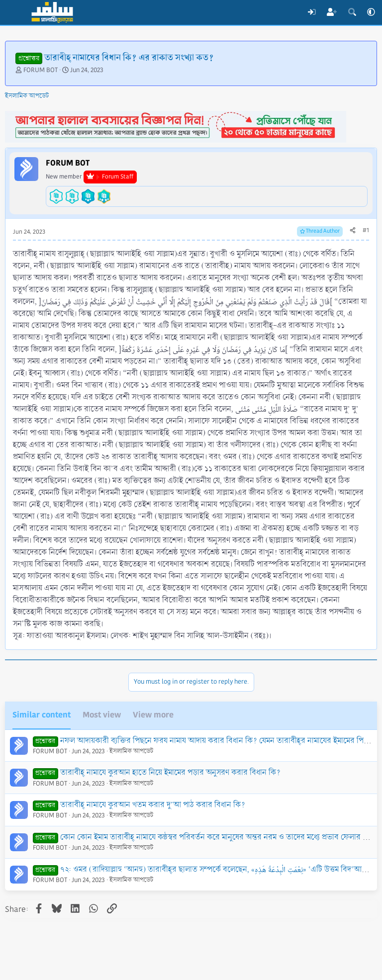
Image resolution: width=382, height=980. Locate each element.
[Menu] (14, 12)
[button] (371, 12)
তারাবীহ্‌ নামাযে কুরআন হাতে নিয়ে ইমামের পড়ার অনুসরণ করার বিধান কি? (170, 772)
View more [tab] (153, 715)
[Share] (353, 231)
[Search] (352, 12)
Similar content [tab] (42, 715)
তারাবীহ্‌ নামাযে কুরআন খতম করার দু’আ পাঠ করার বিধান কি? (153, 805)
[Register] (332, 12)
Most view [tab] (102, 715)
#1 (366, 230)
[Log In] (312, 12)
